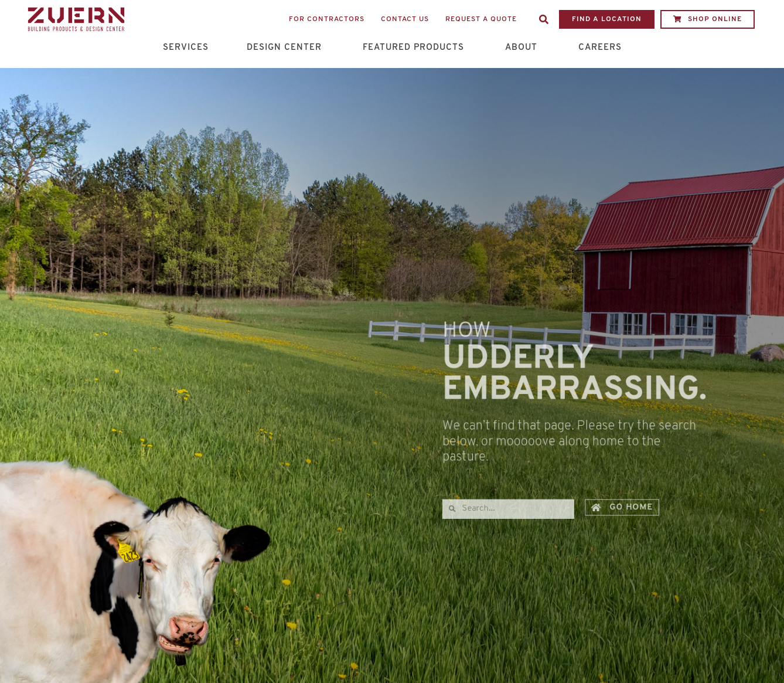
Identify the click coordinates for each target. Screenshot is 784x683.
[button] (544, 19)
